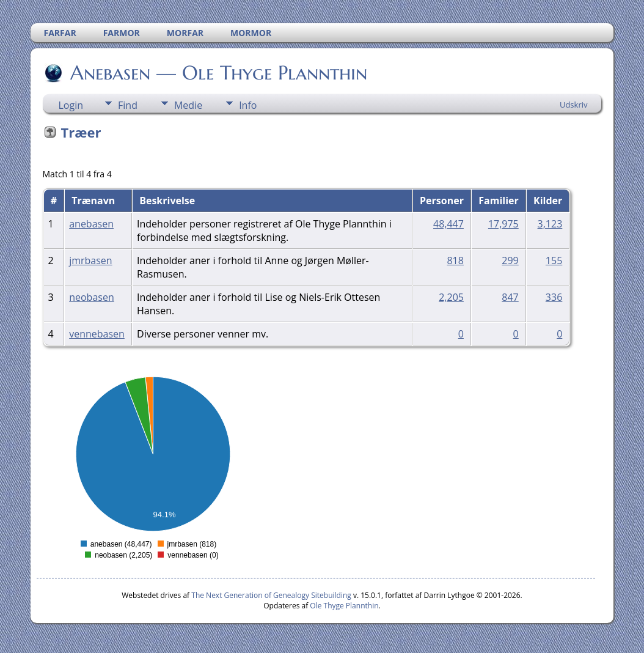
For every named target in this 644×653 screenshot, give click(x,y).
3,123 (550, 224)
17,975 (503, 224)
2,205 (451, 297)
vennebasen (97, 334)
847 (510, 297)
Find (128, 105)
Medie (188, 105)
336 (554, 297)
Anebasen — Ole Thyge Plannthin (218, 73)
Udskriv (574, 105)
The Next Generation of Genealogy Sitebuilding (271, 595)
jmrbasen (91, 260)
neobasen (92, 297)
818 (455, 260)
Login (71, 105)
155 (554, 260)
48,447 (448, 224)
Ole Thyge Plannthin (344, 606)
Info (248, 105)
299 (510, 260)
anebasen (91, 224)
